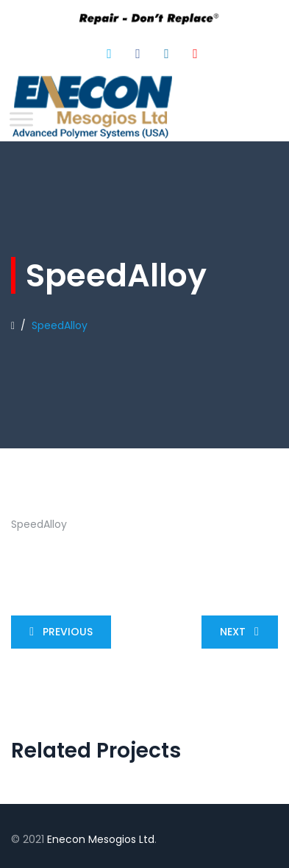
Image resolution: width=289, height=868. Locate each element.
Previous (58, 632)
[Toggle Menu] (21, 119)
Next (242, 632)
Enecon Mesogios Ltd (101, 839)
